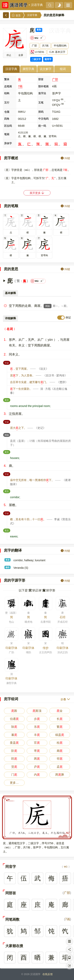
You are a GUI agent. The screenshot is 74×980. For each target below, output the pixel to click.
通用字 (48, 59)
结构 (7, 93)
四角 (7, 119)
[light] (59, 5)
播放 (9, 55)
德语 (7, 567)
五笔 (41, 103)
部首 (41, 79)
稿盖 (60, 735)
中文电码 (43, 119)
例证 (68, 317)
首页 (16, 15)
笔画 (7, 134)
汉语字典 (37, 5)
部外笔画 (43, 86)
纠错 (65, 158)
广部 (55, 79)
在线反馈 (48, 974)
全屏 (21, 55)
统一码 (42, 126)
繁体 (7, 79)
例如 (48, 306)
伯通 (14, 719)
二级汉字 (36, 59)
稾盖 (14, 743)
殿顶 (37, 711)
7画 (20, 86)
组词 (63, 69)
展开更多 (37, 193)
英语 (7, 560)
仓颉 (7, 112)
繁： (20, 281)
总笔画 (8, 86)
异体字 (8, 143)
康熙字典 (28, 69)
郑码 (41, 112)
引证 (7, 362)
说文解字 (46, 69)
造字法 (42, 93)
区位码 (8, 126)
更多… (14, 783)
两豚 (60, 775)
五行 (7, 103)
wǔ (66, 866)
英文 (7, 400)
